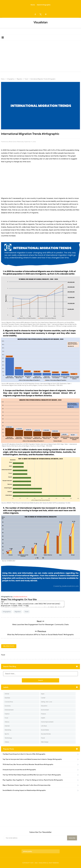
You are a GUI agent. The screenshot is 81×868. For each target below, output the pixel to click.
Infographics (7, 612)
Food (6, 718)
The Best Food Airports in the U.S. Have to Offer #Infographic (24, 754)
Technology (8, 738)
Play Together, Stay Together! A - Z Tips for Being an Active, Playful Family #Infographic (33, 780)
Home (33, 5)
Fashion (7, 714)
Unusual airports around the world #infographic (19, 770)
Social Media (45, 730)
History (7, 722)
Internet (7, 726)
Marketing (8, 730)
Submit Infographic (44, 5)
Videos (7, 742)
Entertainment (9, 710)
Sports (7, 734)
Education (44, 706)
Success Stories (46, 734)
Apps (43, 694)
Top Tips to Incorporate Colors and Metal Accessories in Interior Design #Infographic (32, 759)
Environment (45, 710)
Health (43, 718)
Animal (7, 694)
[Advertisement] (40, 57)
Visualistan (42, 863)
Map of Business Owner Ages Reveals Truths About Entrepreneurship (27, 785)
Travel (27, 612)
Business (7, 698)
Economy (8, 706)
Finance (43, 714)
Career (43, 698)
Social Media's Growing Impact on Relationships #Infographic (24, 790)
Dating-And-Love (47, 702)
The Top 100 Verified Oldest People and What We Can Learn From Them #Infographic (32, 775)
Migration (18, 612)
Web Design (45, 742)
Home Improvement (47, 722)
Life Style (44, 726)
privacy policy (28, 851)
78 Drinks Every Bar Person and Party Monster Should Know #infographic (28, 764)
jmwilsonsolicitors (20, 597)
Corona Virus (9, 702)
